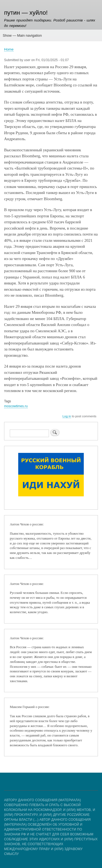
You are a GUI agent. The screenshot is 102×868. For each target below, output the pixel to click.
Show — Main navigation (22, 35)
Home (9, 49)
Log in (67, 416)
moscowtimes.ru (16, 406)
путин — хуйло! (26, 13)
